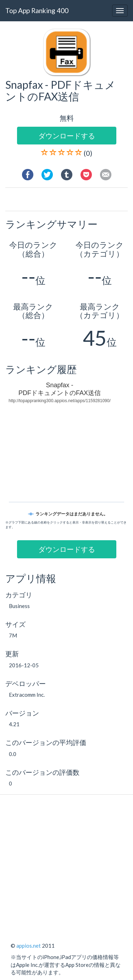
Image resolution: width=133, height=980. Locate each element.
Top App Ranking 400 (37, 10)
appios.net (29, 946)
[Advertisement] (72, 200)
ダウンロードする (67, 136)
